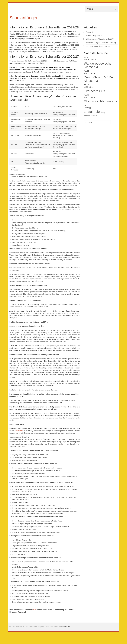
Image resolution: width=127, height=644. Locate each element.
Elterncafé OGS (95, 91)
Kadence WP (66, 627)
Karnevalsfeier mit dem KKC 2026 (98, 46)
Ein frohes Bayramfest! (94, 36)
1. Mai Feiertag (95, 112)
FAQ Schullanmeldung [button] (17, 174)
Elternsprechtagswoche (101, 101)
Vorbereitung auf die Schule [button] (19, 437)
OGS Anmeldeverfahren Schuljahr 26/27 (100, 39)
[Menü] (101, 9)
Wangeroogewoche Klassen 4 (98, 65)
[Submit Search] (86, 122)
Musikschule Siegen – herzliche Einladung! (101, 43)
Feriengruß (89, 32)
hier (35, 610)
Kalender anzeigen (91, 116)
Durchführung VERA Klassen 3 (98, 79)
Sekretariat (19, 431)
